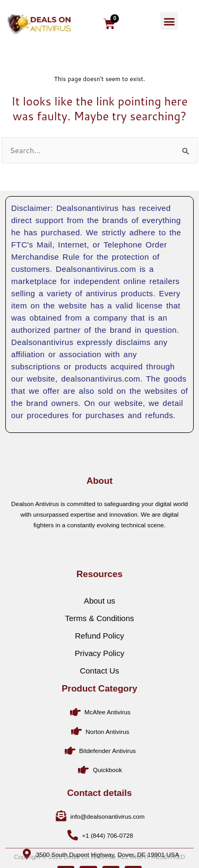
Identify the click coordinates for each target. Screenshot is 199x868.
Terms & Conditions (99, 647)
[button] (169, 21)
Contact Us (99, 699)
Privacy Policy (99, 682)
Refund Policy (99, 664)
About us (99, 629)
